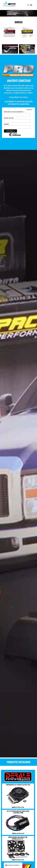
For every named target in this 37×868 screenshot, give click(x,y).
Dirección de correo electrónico (14, 112)
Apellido (6, 124)
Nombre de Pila (9, 118)
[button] (28, 5)
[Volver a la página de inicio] (9, 5)
